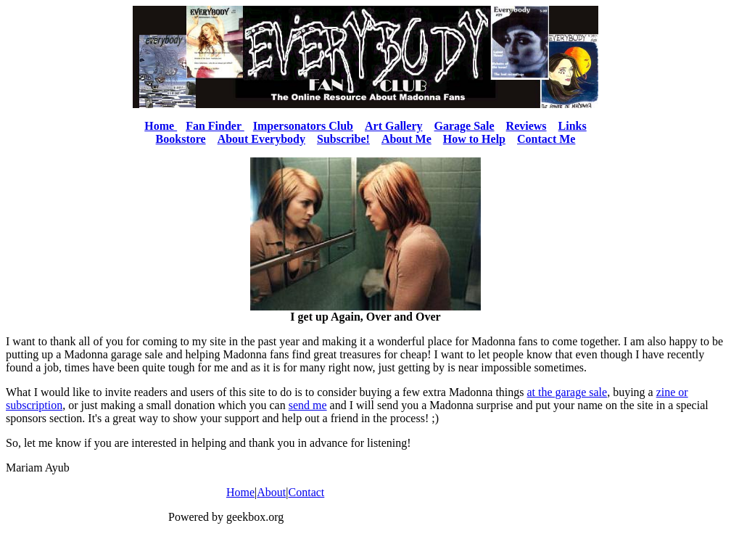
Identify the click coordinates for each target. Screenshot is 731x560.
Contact (307, 492)
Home (240, 492)
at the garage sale (567, 392)
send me (308, 405)
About (271, 492)
